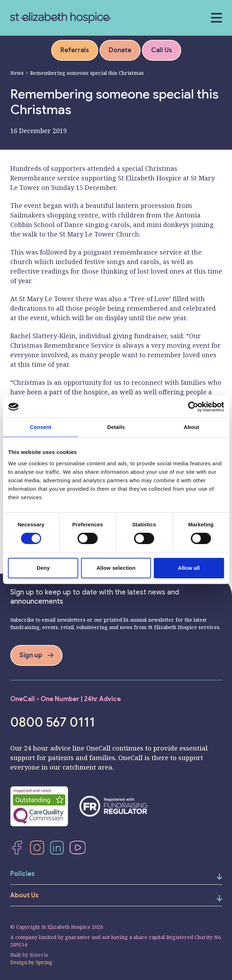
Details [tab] (116, 427)
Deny (43, 568)
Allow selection (116, 568)
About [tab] (191, 427)
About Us (24, 895)
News (17, 73)
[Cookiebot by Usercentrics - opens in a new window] (193, 407)
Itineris (39, 955)
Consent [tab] (40, 427)
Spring (44, 962)
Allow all (189, 568)
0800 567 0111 (53, 722)
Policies (22, 874)
